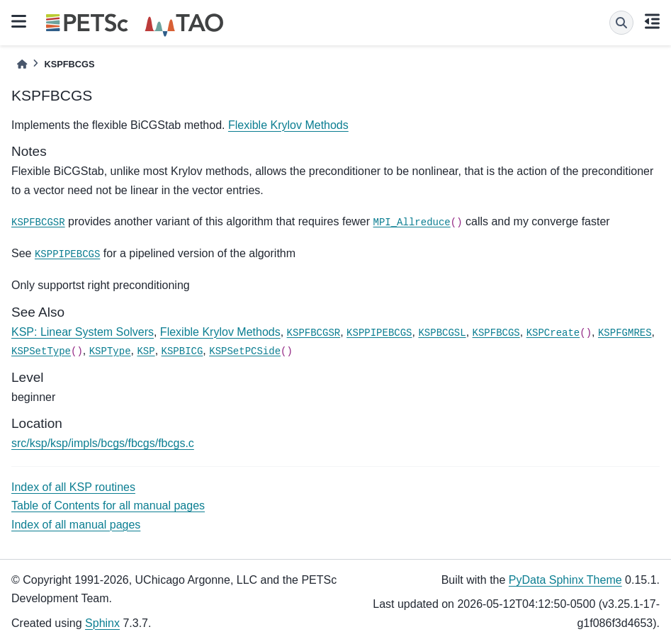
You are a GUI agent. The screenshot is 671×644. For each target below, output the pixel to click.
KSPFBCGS (496, 333)
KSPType (110, 351)
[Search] (621, 23)
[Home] (22, 64)
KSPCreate (553, 333)
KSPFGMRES (625, 333)
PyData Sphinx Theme (565, 580)
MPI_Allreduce (412, 222)
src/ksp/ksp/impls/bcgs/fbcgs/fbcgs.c (103, 443)
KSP (146, 351)
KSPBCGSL (442, 333)
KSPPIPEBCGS (67, 254)
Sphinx (102, 623)
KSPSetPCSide (245, 351)
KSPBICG (182, 351)
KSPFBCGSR (38, 222)
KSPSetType (41, 351)
